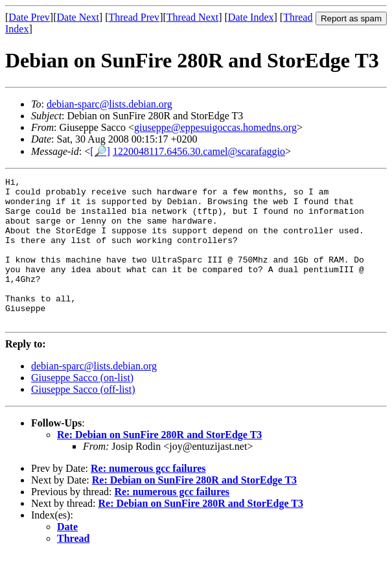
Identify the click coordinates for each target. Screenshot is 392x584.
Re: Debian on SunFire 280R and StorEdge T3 (159, 464)
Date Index (251, 17)
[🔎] (100, 151)
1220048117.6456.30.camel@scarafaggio (199, 151)
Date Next (78, 17)
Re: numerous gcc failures (148, 497)
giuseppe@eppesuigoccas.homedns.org (215, 127)
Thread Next (192, 17)
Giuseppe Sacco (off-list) (83, 418)
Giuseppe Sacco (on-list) (82, 407)
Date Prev (29, 17)
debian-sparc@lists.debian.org (110, 104)
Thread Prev (134, 17)
